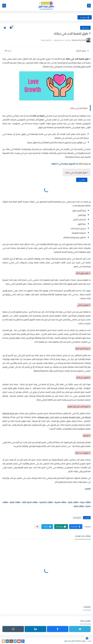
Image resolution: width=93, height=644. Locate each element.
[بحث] (4, 6)
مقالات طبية (73, 502)
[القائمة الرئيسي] (89, 6)
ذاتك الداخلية (80, 291)
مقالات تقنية (15, 502)
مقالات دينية (85, 502)
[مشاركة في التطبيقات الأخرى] (37, 527)
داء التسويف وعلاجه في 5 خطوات (65, 164)
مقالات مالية (79, 506)
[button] (76, 527)
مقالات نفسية (60, 502)
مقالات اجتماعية (46, 502)
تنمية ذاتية (85, 28)
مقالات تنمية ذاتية (30, 502)
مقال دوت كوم (70, 641)
